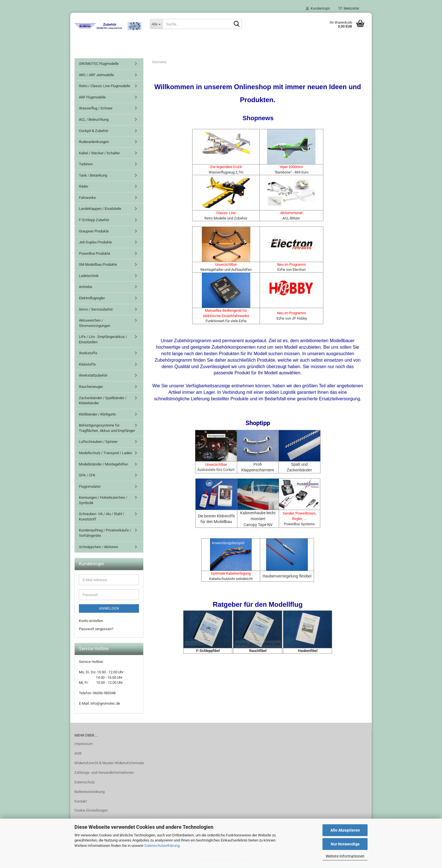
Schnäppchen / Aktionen (99, 548)
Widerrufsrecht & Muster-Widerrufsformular (109, 764)
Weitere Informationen (345, 856)
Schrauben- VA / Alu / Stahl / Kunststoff (102, 518)
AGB (78, 754)
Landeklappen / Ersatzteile (100, 210)
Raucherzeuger (91, 388)
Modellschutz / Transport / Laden (105, 454)
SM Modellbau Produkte (98, 266)
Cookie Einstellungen (91, 811)
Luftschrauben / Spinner (98, 443)
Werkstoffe (88, 354)
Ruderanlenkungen (94, 143)
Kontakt (81, 802)
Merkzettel (349, 8)
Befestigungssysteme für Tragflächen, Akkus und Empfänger (107, 429)
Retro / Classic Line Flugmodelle (105, 87)
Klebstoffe (87, 365)
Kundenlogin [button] (318, 8)
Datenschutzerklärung (162, 846)
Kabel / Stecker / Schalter (99, 154)
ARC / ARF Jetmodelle (96, 76)
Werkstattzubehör (93, 376)
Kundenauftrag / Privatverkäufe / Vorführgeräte (105, 534)
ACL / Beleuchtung (94, 121)
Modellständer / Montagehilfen (103, 465)
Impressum (84, 745)
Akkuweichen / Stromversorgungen (95, 324)
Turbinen (86, 165)
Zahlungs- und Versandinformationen (104, 774)
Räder (84, 187)
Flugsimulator (90, 488)
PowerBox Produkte (95, 255)
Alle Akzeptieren (345, 830)
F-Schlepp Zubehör (94, 221)
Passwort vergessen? (96, 630)
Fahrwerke (87, 199)
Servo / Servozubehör (96, 310)
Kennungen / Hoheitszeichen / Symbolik (103, 501)
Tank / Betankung (93, 176)
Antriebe (86, 288)
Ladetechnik (89, 277)
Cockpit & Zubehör (94, 132)
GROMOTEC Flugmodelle (99, 65)
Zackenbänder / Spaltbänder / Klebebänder (103, 401)
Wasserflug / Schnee (96, 109)
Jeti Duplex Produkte (95, 243)
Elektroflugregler (92, 299)
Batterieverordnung (89, 793)
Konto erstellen (91, 622)
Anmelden (109, 610)
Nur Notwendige (345, 844)
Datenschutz (85, 783)
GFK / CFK (87, 476)
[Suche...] (156, 24)
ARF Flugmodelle (92, 98)
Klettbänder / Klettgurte (97, 415)
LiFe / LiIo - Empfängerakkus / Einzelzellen (103, 340)
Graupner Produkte (94, 232)
